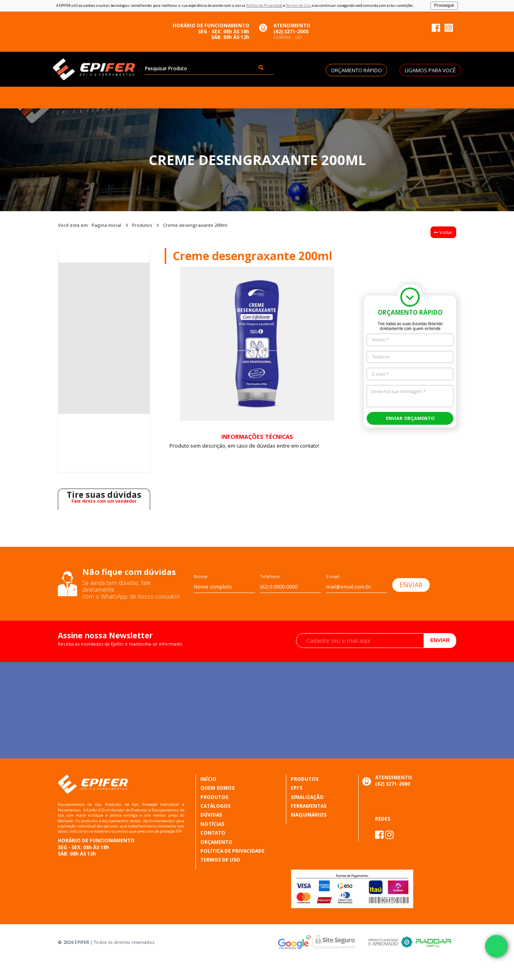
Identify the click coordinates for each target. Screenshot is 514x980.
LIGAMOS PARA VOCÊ (430, 70)
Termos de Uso (298, 6)
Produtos (142, 225)
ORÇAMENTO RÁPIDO (356, 70)
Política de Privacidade (264, 6)
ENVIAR (411, 585)
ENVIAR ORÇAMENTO (410, 418)
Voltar (443, 232)
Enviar (440, 640)
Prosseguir (444, 5)
